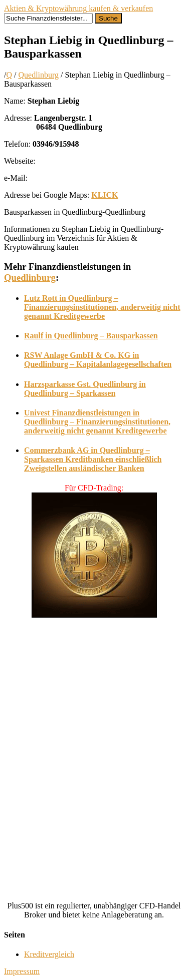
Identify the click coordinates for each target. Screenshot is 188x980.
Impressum (22, 971)
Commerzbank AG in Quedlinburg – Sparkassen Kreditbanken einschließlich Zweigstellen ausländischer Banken (93, 459)
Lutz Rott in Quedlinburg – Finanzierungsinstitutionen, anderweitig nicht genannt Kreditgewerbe (102, 307)
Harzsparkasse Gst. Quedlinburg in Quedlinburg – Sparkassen (85, 389)
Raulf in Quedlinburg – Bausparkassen (91, 336)
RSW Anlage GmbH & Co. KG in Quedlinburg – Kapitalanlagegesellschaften (98, 360)
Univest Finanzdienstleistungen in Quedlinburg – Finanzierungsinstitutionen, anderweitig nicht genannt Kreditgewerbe (97, 422)
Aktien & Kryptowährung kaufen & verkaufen (78, 8)
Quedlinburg (38, 75)
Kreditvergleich (49, 954)
